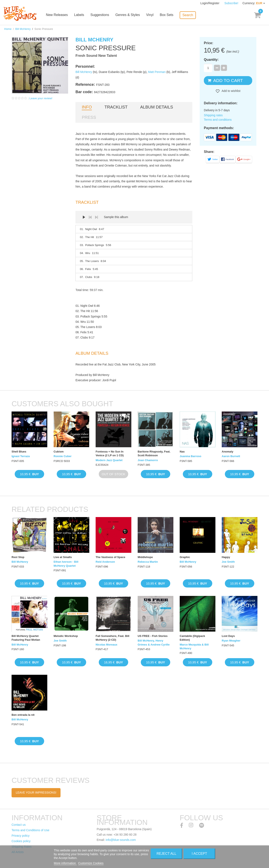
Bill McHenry (23, 29)
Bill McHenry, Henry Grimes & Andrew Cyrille (154, 642)
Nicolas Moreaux (106, 645)
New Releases (60, 15)
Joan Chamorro (148, 460)
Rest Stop (18, 557)
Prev (90, 217)
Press (89, 117)
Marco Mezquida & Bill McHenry (194, 646)
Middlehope (145, 557)
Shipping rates (213, 115)
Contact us (19, 825)
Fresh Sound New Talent (96, 56)
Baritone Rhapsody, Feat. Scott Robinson (154, 453)
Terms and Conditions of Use (30, 830)
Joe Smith (228, 562)
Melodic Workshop (66, 636)
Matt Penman (157, 72)
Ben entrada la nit (23, 715)
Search (190, 15)
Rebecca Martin (148, 562)
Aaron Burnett (231, 456)
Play (84, 217)
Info (87, 107)
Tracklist (116, 107)
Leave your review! (41, 98)
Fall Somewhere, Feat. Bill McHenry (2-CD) (112, 638)
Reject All (166, 854)
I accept (199, 854)
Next (96, 217)
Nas (182, 452)
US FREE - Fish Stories (153, 636)
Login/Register (210, 3)
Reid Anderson (105, 562)
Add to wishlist (231, 91)
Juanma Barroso (191, 456)
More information (65, 863)
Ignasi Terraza (21, 456)
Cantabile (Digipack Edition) (192, 638)
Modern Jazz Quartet (109, 460)
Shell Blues (19, 452)
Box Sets (169, 15)
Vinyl (153, 15)
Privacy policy (21, 836)
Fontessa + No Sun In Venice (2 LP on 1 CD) (110, 453)
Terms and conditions (218, 120)
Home (8, 29)
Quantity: (211, 60)
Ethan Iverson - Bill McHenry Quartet (66, 564)
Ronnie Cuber (63, 456)
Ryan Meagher (231, 641)
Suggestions (103, 15)
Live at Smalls (63, 557)
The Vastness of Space (110, 557)
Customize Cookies (91, 863)
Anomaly (227, 452)
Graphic (185, 557)
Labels (82, 15)
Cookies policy (21, 841)
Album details (157, 107)
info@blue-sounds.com (121, 840)
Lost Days (228, 636)
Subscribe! (231, 3)
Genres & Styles (131, 15)
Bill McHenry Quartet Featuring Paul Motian (26, 638)
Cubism (59, 452)
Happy (226, 557)
